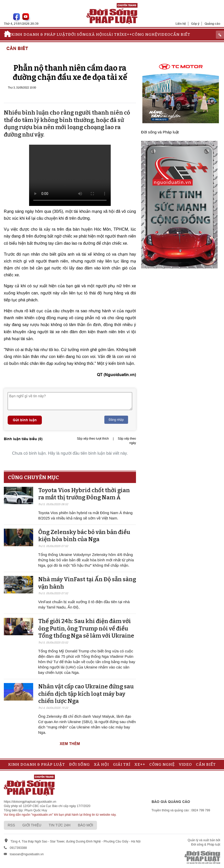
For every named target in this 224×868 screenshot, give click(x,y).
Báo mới (85, 825)
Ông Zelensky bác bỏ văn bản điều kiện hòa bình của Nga (84, 536)
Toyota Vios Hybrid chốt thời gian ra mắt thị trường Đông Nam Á (84, 494)
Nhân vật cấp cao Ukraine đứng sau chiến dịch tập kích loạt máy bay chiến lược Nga (86, 694)
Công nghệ (145, 34)
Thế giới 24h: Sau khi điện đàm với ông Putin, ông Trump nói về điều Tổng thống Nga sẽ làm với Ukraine (86, 628)
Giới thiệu (32, 825)
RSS (11, 825)
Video (164, 34)
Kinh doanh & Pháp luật (40, 34)
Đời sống (78, 34)
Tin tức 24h (60, 825)
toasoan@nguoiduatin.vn (27, 854)
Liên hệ (181, 24)
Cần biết (180, 34)
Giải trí (113, 34)
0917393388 (18, 848)
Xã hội (96, 34)
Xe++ (127, 34)
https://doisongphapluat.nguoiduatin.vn (30, 802)
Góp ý (195, 24)
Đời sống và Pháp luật (160, 132)
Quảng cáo (212, 24)
